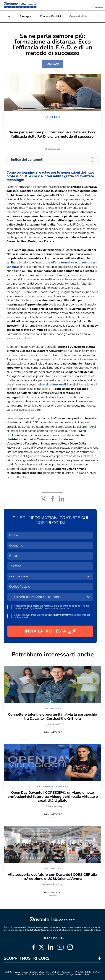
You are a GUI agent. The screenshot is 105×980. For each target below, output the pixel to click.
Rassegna (26, 16)
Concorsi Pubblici (50, 16)
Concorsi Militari (79, 16)
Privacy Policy (21, 972)
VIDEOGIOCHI (62, 787)
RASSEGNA (53, 64)
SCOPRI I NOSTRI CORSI (27, 958)
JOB (46, 709)
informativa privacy (59, 615)
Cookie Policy (37, 972)
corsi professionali (54, 385)
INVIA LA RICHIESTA (50, 631)
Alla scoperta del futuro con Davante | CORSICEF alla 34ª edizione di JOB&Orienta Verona (52, 876)
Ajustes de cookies (80, 974)
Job (9, 16)
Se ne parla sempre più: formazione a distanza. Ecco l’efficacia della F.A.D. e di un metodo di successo (53, 134)
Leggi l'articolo (52, 732)
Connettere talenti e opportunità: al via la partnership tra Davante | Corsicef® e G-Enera (52, 716)
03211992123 (55, 938)
